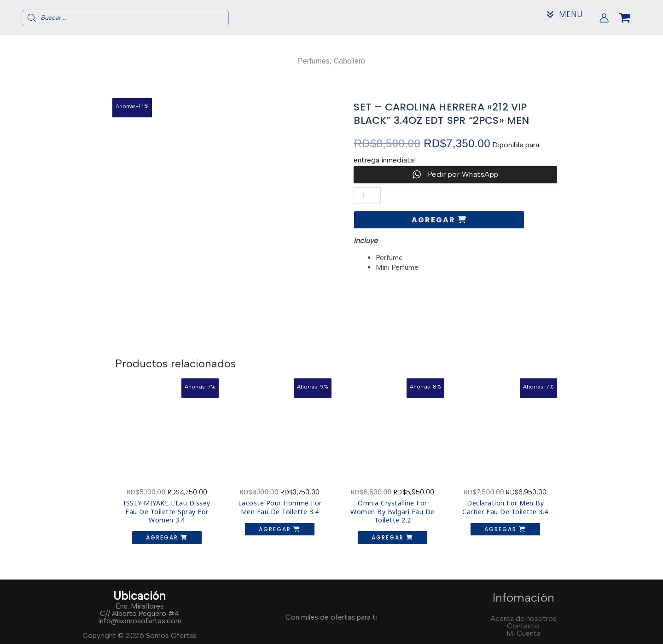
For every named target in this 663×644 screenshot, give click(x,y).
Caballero (349, 61)
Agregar (435, 220)
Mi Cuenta (523, 633)
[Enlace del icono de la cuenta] (604, 18)
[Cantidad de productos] (367, 195)
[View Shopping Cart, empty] (632, 18)
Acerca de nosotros (523, 618)
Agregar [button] (163, 537)
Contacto (523, 626)
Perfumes (314, 61)
